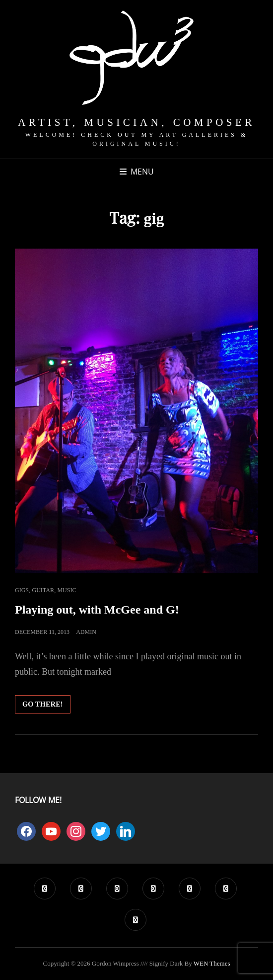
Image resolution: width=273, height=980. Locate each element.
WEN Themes (212, 963)
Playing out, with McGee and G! (97, 610)
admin (86, 632)
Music (67, 590)
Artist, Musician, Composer (136, 122)
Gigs (22, 590)
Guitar (43, 590)
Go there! (46, 706)
